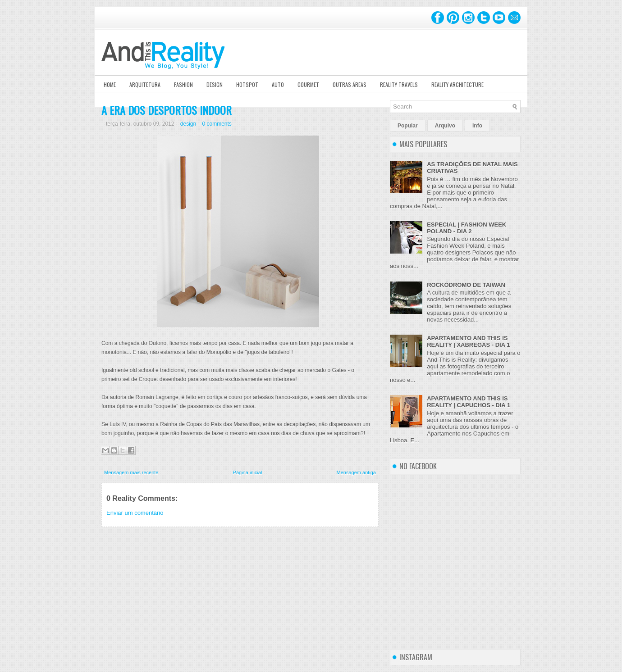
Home (110, 84)
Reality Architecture (457, 84)
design (188, 124)
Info (477, 126)
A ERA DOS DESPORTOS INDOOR (167, 110)
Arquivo (445, 126)
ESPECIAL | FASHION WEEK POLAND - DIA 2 (466, 228)
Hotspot (247, 84)
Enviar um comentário (135, 513)
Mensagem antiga (356, 472)
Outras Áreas (350, 84)
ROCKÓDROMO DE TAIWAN (466, 285)
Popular (408, 126)
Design (215, 84)
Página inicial (248, 472)
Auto (278, 84)
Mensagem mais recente (131, 472)
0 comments (217, 124)
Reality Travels (399, 84)
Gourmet (308, 84)
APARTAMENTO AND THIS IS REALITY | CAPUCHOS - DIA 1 (469, 402)
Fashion (183, 84)
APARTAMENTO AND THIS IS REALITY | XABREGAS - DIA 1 (468, 341)
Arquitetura (145, 84)
